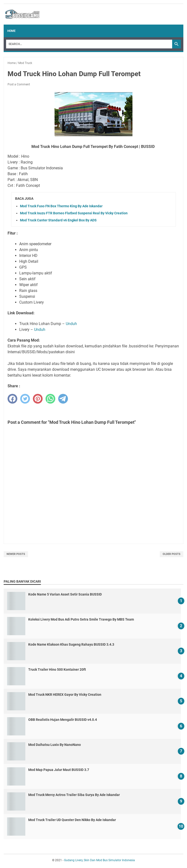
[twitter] (25, 399)
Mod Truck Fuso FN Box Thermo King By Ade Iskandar (61, 206)
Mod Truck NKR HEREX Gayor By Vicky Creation (65, 695)
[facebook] (12, 399)
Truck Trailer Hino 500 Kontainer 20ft (57, 669)
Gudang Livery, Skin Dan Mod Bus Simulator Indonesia (99, 860)
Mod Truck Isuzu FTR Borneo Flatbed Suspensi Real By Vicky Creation (74, 213)
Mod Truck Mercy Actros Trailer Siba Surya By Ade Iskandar (74, 795)
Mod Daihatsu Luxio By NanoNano (55, 745)
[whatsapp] (50, 399)
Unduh (71, 324)
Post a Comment (19, 84)
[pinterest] (38, 399)
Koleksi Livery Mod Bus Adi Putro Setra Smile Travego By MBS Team (81, 619)
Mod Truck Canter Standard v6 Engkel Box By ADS (58, 220)
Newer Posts (16, 554)
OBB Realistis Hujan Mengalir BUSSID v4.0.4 (63, 720)
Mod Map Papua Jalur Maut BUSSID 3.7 (59, 770)
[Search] (89, 44)
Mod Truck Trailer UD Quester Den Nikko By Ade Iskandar (72, 820)
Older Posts (172, 554)
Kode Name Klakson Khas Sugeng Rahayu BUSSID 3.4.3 (71, 644)
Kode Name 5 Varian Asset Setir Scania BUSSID (65, 594)
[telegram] (63, 399)
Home (11, 31)
